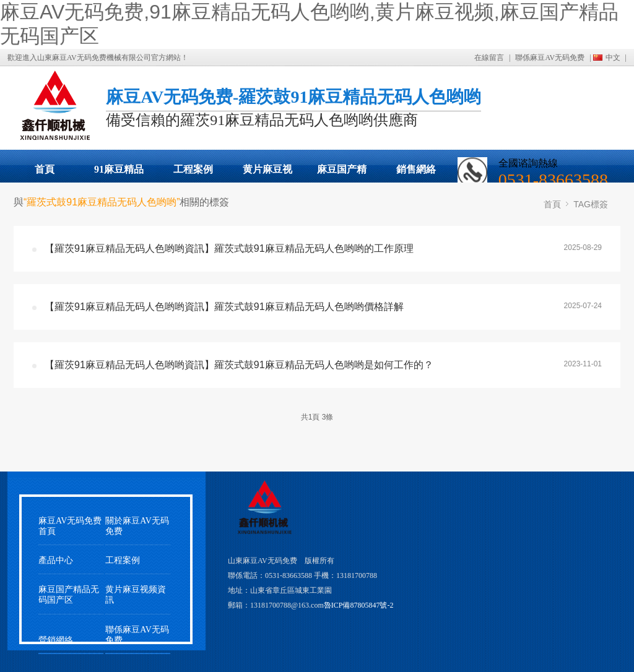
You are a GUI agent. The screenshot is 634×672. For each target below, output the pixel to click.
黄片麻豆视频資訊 (136, 595)
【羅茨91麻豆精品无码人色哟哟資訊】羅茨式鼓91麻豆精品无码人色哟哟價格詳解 (224, 307)
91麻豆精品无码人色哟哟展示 (119, 173)
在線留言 (489, 58)
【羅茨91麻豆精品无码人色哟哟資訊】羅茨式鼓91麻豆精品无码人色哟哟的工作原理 (229, 248)
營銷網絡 (56, 640)
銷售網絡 (416, 169)
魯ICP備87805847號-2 (359, 605)
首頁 (45, 169)
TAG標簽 (591, 204)
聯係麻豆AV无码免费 (550, 58)
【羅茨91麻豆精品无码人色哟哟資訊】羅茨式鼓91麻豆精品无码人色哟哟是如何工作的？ (239, 365)
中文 (613, 58)
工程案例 (193, 169)
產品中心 (56, 560)
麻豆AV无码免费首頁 (70, 526)
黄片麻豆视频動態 (267, 173)
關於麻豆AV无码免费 (137, 526)
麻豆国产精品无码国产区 (342, 173)
